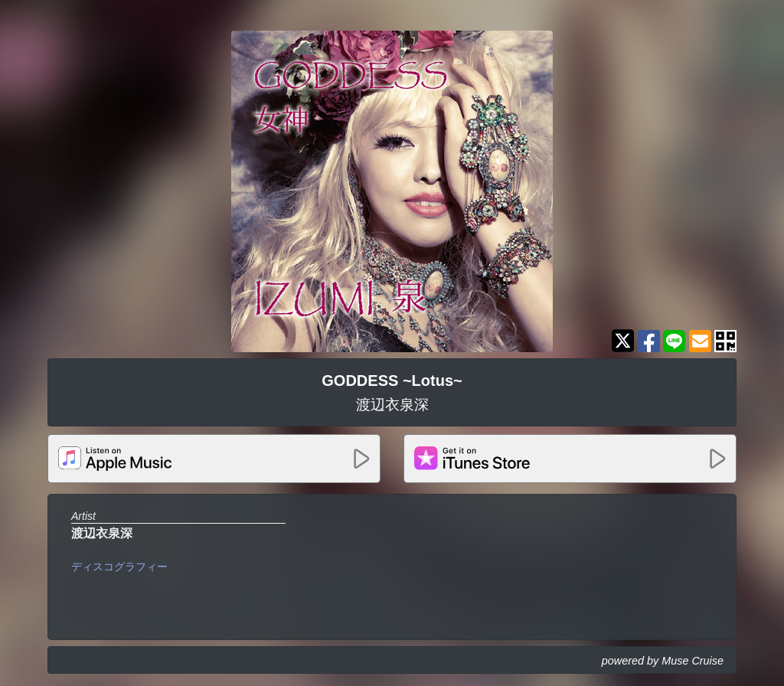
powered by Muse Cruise (663, 661)
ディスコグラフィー (119, 567)
